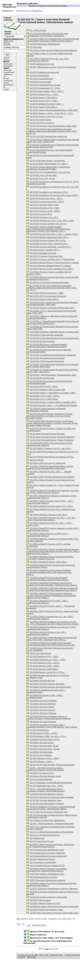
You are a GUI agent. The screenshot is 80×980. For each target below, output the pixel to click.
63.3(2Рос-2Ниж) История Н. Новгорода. (46, 463)
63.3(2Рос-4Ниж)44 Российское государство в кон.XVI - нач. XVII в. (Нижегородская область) (52, 491)
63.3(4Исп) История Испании (41, 704)
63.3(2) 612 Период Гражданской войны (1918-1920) (51, 126)
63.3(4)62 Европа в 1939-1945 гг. (42, 669)
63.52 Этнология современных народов (46, 880)
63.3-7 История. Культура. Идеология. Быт (47, 812)
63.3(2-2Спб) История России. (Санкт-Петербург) (50, 440)
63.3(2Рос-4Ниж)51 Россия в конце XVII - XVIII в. (50, 506)
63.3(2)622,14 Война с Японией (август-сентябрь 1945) (52, 332)
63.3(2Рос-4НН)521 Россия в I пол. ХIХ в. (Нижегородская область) (46, 633)
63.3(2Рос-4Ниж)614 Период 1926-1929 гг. (47, 562)
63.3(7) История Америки (39, 779)
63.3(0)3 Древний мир (38, 75)
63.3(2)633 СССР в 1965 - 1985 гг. (43, 396)
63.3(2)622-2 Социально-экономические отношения (51, 355)
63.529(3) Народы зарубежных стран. (44, 910)
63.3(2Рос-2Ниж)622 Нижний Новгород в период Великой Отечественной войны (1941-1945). (49, 467)
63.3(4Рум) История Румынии (41, 713)
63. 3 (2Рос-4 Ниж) (36, 30)
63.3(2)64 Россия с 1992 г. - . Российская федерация (51, 405)
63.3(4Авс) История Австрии (40, 681)
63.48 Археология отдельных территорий (46, 856)
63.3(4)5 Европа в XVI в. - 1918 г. (42, 656)
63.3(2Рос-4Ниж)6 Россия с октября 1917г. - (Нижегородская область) (47, 535)
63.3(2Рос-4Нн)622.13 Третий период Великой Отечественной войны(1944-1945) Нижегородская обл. (50, 644)
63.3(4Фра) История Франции (41, 722)
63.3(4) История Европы (39, 653)
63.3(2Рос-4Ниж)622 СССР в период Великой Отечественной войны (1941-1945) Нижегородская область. (49, 572)
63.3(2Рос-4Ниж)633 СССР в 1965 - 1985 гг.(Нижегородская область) (47, 602)
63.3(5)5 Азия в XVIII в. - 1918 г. (42, 733)
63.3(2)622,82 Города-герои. (40, 341)
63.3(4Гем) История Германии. (41, 701)
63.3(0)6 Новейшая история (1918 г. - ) (45, 104)
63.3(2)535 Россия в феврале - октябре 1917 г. (49, 247)
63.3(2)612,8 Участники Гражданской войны (47, 282)
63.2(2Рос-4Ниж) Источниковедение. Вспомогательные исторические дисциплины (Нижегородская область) (53, 40)
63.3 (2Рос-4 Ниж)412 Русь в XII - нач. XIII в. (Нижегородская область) (47, 60)
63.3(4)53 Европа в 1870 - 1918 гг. (43, 663)
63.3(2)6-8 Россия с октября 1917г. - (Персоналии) (50, 259)
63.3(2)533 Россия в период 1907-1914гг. (46, 240)
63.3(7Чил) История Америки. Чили (44, 800)
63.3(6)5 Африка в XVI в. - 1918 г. (43, 758)
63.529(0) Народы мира (38, 900)
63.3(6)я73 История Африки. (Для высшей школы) (50, 765)
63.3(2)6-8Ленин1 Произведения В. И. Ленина (48, 266)
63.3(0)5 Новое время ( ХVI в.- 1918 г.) (45, 91)
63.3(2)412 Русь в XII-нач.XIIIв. (41, 175)
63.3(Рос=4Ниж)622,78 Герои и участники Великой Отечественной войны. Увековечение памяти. (50, 808)
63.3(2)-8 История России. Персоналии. (46, 161)
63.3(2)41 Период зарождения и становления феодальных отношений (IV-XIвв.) (48, 168)
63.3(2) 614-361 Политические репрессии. (47, 136)
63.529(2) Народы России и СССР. (43, 903)
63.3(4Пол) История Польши (41, 710)
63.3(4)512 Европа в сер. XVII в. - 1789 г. (46, 660)
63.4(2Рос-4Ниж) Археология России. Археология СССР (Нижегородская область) (50, 846)
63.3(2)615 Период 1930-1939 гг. (42, 299)
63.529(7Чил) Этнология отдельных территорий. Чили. (52, 913)
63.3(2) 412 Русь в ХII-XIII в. (40, 123)
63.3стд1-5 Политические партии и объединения (50, 832)
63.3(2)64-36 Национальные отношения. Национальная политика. (46, 410)
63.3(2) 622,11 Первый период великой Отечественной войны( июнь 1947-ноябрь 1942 (52, 141)
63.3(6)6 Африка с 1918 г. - (40, 761)
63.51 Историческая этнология (41, 877)
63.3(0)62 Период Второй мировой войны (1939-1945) (52, 110)
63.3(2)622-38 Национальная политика (45, 358)
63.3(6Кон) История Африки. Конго (43, 776)
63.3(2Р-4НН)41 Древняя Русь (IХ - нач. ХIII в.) (49, 448)
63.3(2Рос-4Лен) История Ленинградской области (50, 477)
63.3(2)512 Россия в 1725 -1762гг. (43, 208)
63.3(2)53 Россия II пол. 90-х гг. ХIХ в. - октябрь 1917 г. (52, 234)
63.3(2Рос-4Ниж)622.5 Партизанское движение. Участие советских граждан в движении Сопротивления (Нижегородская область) (51, 595)
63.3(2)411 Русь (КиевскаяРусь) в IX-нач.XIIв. (48, 172)
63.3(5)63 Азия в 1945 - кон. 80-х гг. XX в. (46, 736)
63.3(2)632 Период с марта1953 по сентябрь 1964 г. (51, 393)
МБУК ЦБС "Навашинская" (51, 955)
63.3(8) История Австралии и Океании (45, 804)
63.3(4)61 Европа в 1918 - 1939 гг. (43, 666)
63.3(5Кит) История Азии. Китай (42, 746)
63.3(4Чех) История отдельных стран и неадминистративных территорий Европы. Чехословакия (52, 726)
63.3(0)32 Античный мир (39, 82)
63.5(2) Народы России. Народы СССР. (45, 865)
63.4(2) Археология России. (40, 841)
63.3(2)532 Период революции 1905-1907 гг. (47, 237)
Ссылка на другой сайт (28, 955)
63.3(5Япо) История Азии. (39, 752)
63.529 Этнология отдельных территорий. (47, 897)
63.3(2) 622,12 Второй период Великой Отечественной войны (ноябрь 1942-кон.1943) (52, 146)
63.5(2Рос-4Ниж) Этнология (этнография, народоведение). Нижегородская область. (46, 870)
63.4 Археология (35, 838)
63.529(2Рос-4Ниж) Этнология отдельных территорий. (52, 906)
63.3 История (34, 47)
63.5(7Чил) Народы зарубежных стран (45, 874)
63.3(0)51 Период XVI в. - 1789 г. (42, 94)
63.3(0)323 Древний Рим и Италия (43, 85)
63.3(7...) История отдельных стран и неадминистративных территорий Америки (45, 790)
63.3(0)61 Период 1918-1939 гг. (42, 107)
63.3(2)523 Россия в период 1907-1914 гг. (46, 224)
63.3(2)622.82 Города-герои (40, 378)
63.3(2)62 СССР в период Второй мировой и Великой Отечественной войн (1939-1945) (52, 303)
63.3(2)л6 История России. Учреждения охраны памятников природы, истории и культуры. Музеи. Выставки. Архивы (49, 416)
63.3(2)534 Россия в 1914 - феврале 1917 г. (47, 244)
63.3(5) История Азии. (38, 730)
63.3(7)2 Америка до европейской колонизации (49, 782)
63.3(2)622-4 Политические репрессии (45, 361)
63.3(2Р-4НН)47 (35, 460)
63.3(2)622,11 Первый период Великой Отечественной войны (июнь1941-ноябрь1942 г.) (52, 322)
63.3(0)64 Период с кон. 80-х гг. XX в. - (45, 116)
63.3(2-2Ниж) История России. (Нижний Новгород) (50, 437)
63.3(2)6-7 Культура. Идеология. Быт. (44, 256)
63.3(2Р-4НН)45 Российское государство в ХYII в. (50, 457)
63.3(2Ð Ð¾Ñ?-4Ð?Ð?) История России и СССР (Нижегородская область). (49, 444)
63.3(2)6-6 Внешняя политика (41, 253)
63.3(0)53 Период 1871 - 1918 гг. (42, 101)
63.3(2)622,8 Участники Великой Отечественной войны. (53, 338)
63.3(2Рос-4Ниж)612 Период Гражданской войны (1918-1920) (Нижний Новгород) (50, 558)
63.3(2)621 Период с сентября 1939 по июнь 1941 (50, 308)
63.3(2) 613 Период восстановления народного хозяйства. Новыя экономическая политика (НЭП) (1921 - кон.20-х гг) (52, 131)
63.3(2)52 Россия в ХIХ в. (39, 214)
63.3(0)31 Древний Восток (39, 79)
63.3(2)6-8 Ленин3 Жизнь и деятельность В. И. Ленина (52, 262)
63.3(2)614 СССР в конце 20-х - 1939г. (45, 293)
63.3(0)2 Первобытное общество (42, 72)
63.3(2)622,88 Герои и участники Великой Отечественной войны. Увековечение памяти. (46, 345)
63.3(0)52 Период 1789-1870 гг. (42, 98)
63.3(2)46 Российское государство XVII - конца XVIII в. (52, 195)
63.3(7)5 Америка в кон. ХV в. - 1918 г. (45, 786)
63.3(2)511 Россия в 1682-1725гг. (42, 205)
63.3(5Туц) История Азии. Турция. (43, 749)
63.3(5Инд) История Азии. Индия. (43, 739)
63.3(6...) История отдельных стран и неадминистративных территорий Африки (45, 769)
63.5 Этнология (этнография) (41, 862)
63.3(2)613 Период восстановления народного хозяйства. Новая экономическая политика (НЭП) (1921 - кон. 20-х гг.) (52, 288)
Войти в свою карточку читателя (8, 43)
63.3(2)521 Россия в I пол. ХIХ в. (42, 217)
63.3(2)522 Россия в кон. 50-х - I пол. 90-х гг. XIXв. (50, 220)
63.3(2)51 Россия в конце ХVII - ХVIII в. (45, 202)
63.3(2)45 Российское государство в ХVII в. (47, 192)
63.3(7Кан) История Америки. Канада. (45, 794)
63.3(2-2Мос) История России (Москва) (45, 434)
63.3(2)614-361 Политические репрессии (46, 296)
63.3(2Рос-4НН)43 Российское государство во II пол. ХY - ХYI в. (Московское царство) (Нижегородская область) (52, 623)
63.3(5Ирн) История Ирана (40, 743)
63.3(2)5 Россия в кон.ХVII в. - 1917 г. (44, 198)
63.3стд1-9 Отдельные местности (43, 835)
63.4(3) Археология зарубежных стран (45, 850)
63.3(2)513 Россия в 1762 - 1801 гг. (43, 211)
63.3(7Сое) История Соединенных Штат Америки (50, 797)
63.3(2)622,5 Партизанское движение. (45, 335)
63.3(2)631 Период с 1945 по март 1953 (45, 390)
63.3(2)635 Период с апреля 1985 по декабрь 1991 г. (51, 402)
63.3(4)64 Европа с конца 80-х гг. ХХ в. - (46, 672)
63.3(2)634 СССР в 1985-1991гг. (42, 399)
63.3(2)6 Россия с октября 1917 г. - (43, 250)
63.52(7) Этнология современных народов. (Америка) (52, 889)
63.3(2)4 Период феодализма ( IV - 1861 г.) (47, 164)
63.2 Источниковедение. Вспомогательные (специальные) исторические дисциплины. (47, 34)
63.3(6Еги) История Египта (40, 773)
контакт (6, 89)
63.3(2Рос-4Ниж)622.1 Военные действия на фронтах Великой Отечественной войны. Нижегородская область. (52, 589)
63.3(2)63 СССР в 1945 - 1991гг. (42, 386)
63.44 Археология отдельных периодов (45, 853)
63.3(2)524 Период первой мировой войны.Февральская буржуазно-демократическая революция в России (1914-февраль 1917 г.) (48, 229)
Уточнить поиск (39, 925)
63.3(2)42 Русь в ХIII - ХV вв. (41, 178)
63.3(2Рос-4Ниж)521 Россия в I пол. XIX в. (47, 515)
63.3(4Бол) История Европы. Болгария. (45, 684)
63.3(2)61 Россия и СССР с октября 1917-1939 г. (49, 269)
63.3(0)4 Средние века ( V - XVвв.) (43, 88)
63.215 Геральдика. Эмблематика (43, 44)
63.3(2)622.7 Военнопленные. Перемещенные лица (51, 375)
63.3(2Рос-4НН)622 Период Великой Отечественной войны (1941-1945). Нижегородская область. (51, 639)
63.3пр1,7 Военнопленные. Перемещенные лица (50, 823)
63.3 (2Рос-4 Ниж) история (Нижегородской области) (51, 50)
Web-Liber (31, 957)
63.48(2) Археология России (40, 859)
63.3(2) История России (38, 120)
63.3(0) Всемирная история (40, 64)
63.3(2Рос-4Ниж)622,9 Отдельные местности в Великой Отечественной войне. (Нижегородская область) (52, 584)
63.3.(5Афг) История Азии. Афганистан (45, 820)
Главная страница (8, 19)
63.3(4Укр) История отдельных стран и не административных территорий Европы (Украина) (48, 717)
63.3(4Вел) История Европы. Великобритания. (49, 687)
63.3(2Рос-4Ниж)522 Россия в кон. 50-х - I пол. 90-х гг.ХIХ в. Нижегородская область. (51, 519)
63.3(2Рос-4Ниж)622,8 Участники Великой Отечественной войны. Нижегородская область (47, 579)
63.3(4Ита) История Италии (40, 707)
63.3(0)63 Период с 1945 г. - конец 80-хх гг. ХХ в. (49, 113)
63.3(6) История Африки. (39, 755)
